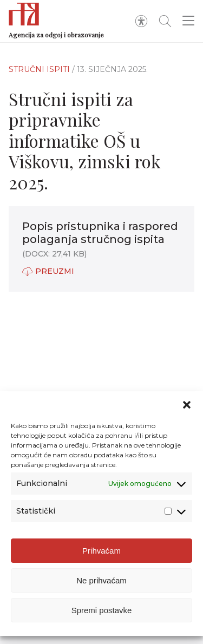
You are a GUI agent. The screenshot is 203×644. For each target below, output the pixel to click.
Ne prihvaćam (101, 580)
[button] (187, 405)
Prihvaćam (101, 551)
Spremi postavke (102, 610)
